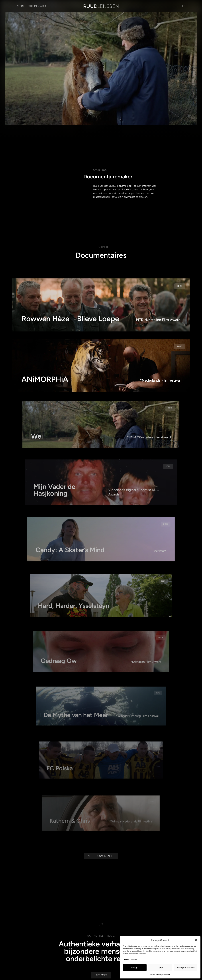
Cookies (152, 975)
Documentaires (37, 6)
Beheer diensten (130, 959)
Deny (160, 968)
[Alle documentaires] (101, 874)
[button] (196, 940)
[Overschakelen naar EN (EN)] (184, 6)
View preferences (185, 968)
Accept (135, 968)
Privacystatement (163, 975)
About (20, 6)
